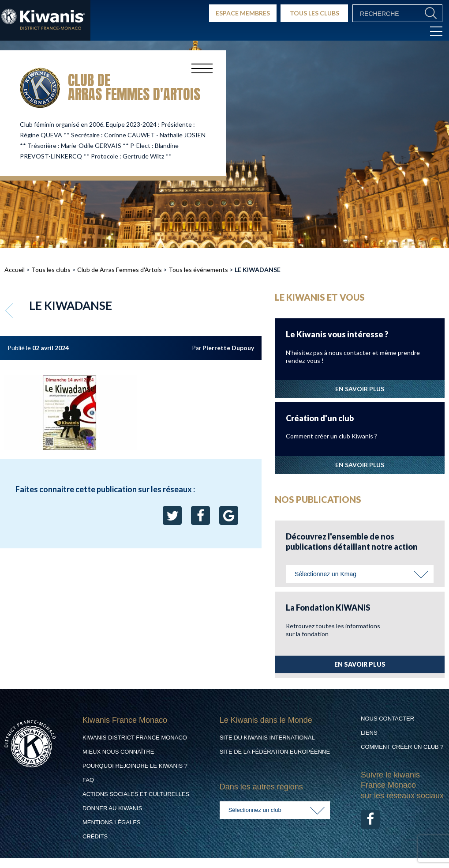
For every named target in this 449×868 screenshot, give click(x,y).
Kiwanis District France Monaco (135, 738)
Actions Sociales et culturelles (136, 794)
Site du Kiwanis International (267, 738)
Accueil (15, 270)
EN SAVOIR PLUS (360, 389)
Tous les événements (198, 270)
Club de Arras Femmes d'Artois (120, 270)
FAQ (88, 780)
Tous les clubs (51, 270)
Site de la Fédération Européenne (275, 752)
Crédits (95, 836)
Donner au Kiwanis (112, 808)
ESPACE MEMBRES (243, 13)
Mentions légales (111, 822)
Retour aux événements (10, 310)
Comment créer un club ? (402, 747)
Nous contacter (387, 719)
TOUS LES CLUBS (314, 13)
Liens (369, 733)
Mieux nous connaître (118, 752)
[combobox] (360, 574)
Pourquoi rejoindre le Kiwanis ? (135, 766)
